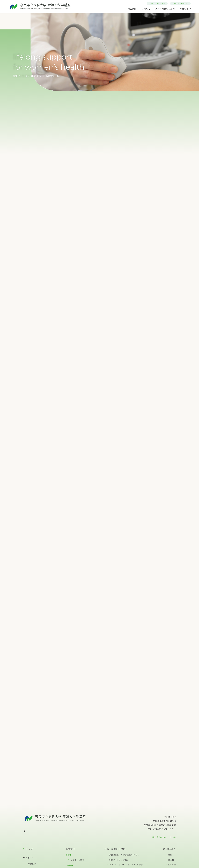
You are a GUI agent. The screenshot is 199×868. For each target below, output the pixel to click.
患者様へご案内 (77, 860)
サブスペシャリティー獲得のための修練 (126, 865)
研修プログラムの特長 (119, 860)
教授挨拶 (32, 864)
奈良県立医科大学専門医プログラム (124, 855)
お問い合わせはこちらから (163, 837)
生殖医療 (172, 865)
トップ (29, 849)
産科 (170, 855)
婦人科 (171, 860)
